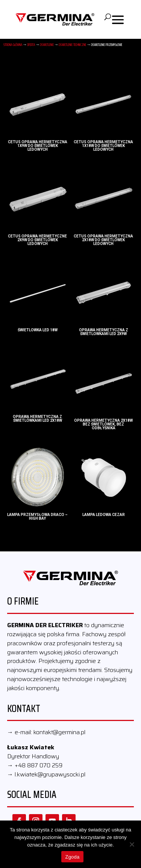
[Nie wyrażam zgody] (132, 844)
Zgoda (72, 857)
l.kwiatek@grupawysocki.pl (50, 774)
